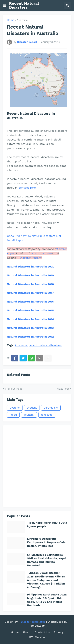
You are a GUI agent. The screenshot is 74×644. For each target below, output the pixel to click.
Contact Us (42, 632)
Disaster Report (30, 258)
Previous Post (13, 389)
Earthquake (51, 408)
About (27, 632)
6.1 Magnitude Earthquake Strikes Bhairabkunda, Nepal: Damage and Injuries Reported (47, 560)
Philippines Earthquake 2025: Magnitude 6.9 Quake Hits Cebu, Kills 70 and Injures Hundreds (47, 600)
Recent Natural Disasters (24, 5)
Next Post (63, 389)
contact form (28, 188)
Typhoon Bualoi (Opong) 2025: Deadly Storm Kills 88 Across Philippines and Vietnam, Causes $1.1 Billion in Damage (46, 580)
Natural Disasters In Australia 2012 (30, 337)
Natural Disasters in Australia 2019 (30, 275)
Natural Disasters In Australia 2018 (30, 284)
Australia (22, 20)
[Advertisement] (37, 466)
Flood (13, 415)
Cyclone (15, 408)
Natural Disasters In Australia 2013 (30, 328)
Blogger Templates (33, 622)
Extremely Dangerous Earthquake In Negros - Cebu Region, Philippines (47, 542)
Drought (32, 408)
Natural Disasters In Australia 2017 (30, 293)
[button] (5, 5)
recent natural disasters (45, 345)
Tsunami (29, 415)
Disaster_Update (41, 253)
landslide (47, 415)
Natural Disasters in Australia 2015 (30, 310)
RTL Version (37, 637)
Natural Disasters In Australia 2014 (30, 319)
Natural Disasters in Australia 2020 (31, 267)
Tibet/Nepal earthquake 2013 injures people (47, 524)
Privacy (59, 632)
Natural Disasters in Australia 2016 (30, 302)
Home (11, 20)
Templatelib (37, 626)
